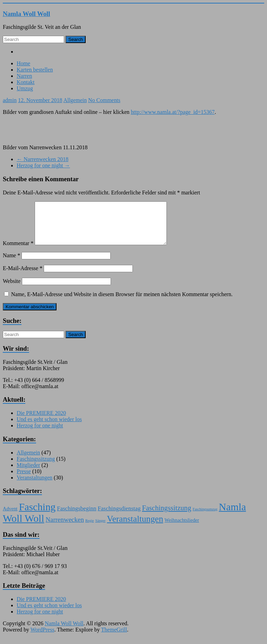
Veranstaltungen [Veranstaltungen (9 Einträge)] (135, 527)
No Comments (104, 100)
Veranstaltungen (35, 486)
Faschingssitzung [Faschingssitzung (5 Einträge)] (166, 516)
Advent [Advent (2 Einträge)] (10, 517)
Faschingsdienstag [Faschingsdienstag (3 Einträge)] (119, 517)
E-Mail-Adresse (23, 277)
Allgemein (75, 100)
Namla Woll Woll (27, 14)
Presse (24, 480)
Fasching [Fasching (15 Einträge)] (37, 515)
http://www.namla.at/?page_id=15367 (173, 112)
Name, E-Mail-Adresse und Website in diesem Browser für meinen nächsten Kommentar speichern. (122, 303)
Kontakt (26, 82)
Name (11, 264)
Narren (24, 76)
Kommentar (18, 252)
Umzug (25, 88)
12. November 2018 (40, 100)
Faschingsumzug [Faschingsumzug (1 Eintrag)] (205, 517)
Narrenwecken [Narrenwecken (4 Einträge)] (65, 528)
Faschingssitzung (36, 467)
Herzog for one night (43, 165)
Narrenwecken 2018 (42, 159)
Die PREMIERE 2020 (41, 421)
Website (12, 289)
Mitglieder (28, 473)
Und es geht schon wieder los (49, 428)
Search (76, 39)
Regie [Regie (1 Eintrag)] (90, 529)
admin (10, 100)
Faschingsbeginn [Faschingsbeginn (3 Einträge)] (76, 517)
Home (23, 63)
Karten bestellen (35, 70)
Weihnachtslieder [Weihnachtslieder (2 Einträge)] (182, 528)
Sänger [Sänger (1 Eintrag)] (101, 529)
